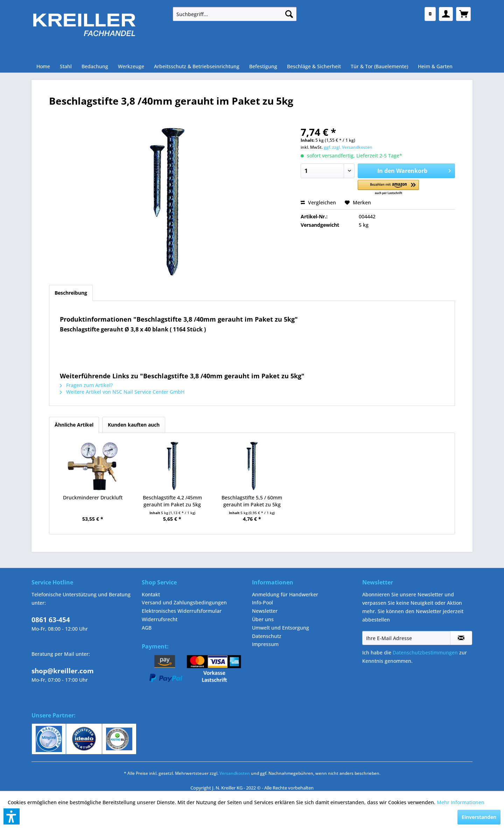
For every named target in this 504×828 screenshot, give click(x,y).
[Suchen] (289, 14)
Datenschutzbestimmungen (425, 652)
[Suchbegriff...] (235, 14)
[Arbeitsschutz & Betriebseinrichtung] (197, 66)
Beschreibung (71, 293)
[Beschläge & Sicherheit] (314, 66)
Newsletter (265, 611)
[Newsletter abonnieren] (461, 638)
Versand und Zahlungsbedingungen (184, 602)
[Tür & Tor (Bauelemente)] (379, 66)
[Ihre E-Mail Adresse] (406, 638)
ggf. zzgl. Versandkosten (348, 147)
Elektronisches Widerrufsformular (182, 611)
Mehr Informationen (461, 802)
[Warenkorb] (463, 14)
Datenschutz (267, 636)
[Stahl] (66, 66)
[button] (388, 188)
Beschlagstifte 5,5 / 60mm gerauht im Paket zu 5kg (252, 501)
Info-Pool (262, 602)
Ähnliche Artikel (74, 425)
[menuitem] (235, 14)
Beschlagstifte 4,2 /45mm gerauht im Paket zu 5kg (172, 501)
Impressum (265, 644)
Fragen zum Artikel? (86, 385)
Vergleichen (318, 202)
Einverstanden (479, 817)
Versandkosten (235, 773)
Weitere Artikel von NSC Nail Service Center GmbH (122, 392)
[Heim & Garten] (435, 66)
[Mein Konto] (446, 14)
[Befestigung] (263, 66)
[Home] (43, 66)
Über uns (263, 619)
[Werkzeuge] (131, 66)
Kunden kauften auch (134, 425)
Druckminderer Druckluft (93, 497)
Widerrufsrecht (160, 619)
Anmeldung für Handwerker (285, 594)
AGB (147, 628)
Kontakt (151, 594)
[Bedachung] (95, 66)
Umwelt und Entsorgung (281, 628)
